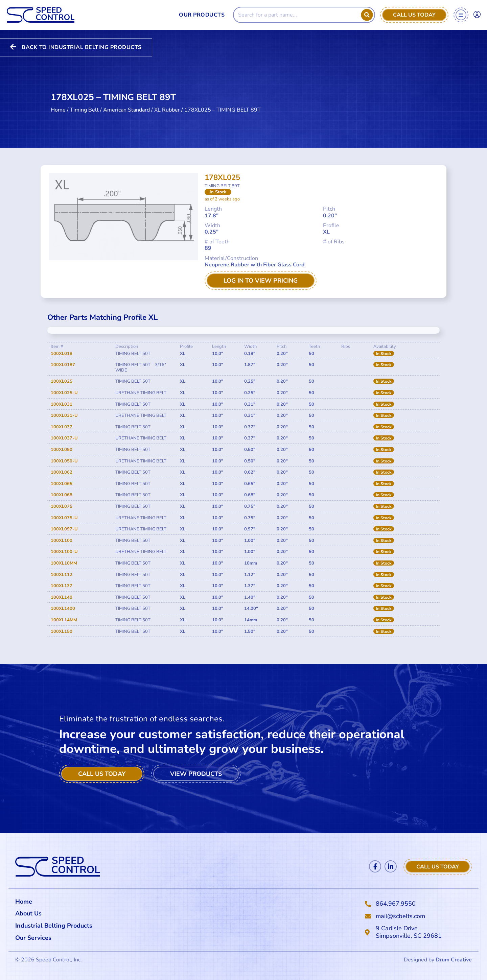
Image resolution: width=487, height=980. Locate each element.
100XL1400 (63, 608)
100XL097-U (64, 529)
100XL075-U (64, 518)
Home (58, 102)
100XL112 (62, 575)
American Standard (126, 102)
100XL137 (62, 586)
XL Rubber (167, 102)
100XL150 (62, 631)
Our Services (35, 938)
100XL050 (62, 450)
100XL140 (62, 597)
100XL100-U (64, 552)
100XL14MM (64, 620)
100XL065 (62, 484)
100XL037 (62, 427)
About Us (28, 913)
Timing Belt (84, 102)
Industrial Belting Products (54, 926)
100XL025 (62, 381)
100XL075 (62, 506)
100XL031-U (64, 415)
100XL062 (62, 472)
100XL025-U (64, 393)
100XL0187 (63, 365)
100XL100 (62, 541)
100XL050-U (64, 461)
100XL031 (62, 404)
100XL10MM (64, 563)
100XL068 (62, 495)
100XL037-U (64, 438)
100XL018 (62, 354)
